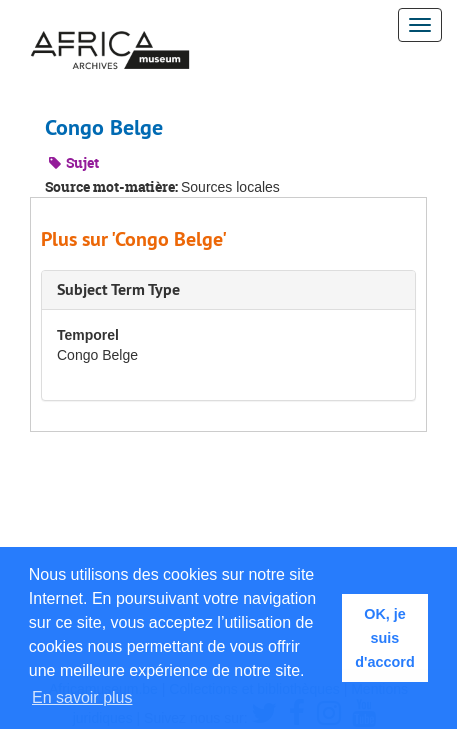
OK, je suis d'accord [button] (384, 638)
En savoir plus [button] (82, 697)
